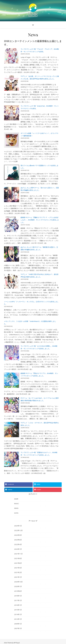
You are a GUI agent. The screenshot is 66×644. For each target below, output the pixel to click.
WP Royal (17, 643)
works (16, 513)
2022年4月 (18, 544)
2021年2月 (18, 572)
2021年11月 (18, 554)
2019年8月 (18, 591)
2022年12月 (18, 530)
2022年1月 (18, 549)
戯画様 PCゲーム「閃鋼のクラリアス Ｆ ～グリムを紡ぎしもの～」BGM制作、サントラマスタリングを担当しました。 (40, 220)
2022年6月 (18, 540)
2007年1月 (18, 628)
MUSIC (16, 504)
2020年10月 (18, 582)
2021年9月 (18, 558)
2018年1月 (18, 596)
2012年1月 (18, 619)
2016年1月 (18, 605)
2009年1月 (18, 624)
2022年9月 (18, 535)
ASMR (16, 499)
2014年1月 (18, 614)
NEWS (16, 508)
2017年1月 (18, 600)
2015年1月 (18, 610)
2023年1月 (18, 526)
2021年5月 (18, 568)
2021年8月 (18, 563)
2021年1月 (18, 577)
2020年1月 (18, 586)
